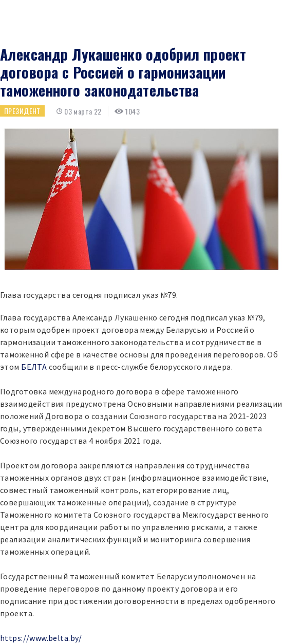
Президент (22, 111)
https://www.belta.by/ (41, 638)
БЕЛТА (34, 367)
